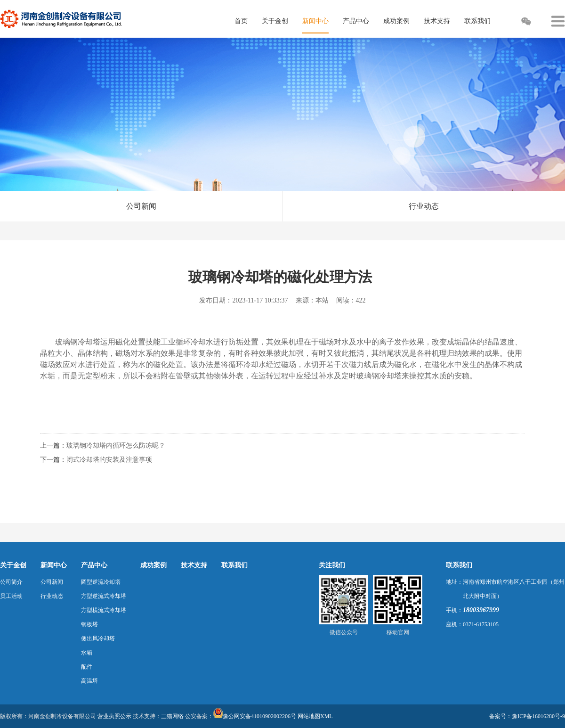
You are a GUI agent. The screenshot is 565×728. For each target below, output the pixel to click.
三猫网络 (172, 716)
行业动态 (424, 206)
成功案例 (153, 565)
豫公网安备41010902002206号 (259, 716)
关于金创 (13, 565)
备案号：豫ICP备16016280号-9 (527, 716)
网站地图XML (315, 716)
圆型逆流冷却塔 (101, 582)
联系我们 (234, 565)
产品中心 (94, 565)
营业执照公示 (114, 716)
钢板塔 (89, 624)
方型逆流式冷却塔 (104, 596)
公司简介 (11, 582)
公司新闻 (141, 206)
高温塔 (89, 681)
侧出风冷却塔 (98, 638)
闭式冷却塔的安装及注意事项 (109, 460)
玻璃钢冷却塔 (78, 342)
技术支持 (194, 565)
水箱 (87, 653)
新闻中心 (54, 565)
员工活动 (11, 596)
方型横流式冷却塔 (104, 610)
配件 (87, 667)
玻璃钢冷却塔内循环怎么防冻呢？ (116, 446)
